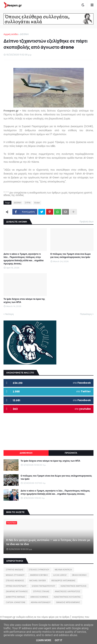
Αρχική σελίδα (11, 34)
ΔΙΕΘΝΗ (24, 34)
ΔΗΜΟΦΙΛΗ (26, 453)
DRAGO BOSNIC (79, 575)
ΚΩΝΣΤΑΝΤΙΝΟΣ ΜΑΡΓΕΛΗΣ (73, 586)
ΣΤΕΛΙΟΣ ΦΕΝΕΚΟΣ (15, 580)
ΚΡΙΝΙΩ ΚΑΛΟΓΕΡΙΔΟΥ (16, 586)
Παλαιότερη (86, 314)
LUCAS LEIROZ (60, 575)
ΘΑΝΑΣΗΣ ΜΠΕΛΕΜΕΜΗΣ (68, 602)
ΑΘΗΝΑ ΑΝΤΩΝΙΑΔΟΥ (41, 602)
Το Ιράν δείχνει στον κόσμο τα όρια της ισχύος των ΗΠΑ (24, 301)
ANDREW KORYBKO (39, 575)
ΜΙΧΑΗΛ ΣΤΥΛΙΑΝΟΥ (15, 575)
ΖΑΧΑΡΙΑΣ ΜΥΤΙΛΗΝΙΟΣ (17, 591)
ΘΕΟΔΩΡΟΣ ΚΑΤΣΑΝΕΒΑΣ (63, 580)
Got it (59, 640)
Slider (37, 203)
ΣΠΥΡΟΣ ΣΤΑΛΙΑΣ (41, 591)
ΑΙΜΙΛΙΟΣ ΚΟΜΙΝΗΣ (39, 597)
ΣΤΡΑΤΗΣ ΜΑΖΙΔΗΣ (15, 570)
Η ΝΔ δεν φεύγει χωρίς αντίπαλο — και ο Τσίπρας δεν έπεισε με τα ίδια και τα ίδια (48, 542)
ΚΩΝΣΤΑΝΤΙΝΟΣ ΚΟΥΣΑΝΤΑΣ (67, 597)
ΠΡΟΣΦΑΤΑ (71, 453)
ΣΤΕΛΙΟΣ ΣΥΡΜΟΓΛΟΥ (39, 570)
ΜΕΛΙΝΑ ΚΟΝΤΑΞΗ (63, 570)
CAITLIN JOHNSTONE (16, 602)
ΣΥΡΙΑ (28, 203)
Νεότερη (10, 314)
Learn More (44, 640)
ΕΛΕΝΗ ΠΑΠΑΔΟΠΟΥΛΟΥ (43, 586)
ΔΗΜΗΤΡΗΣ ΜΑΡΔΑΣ (15, 597)
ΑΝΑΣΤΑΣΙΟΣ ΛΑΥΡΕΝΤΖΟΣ (68, 591)
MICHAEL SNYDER (38, 580)
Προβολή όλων (87, 222)
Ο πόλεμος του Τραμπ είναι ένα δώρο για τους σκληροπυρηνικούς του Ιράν (71, 256)
